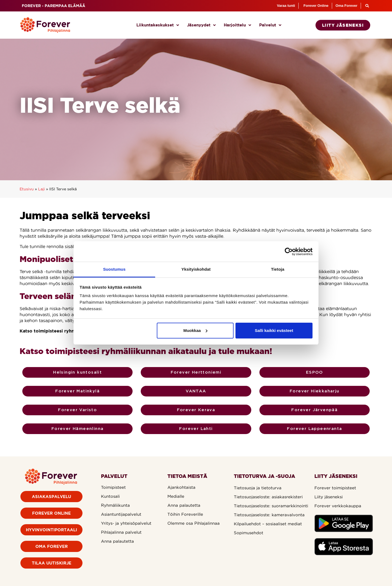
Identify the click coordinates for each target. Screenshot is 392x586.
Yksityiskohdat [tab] (196, 269)
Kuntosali (110, 496)
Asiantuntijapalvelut (121, 514)
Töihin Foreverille (185, 514)
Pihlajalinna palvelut (121, 532)
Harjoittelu (237, 25)
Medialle (176, 496)
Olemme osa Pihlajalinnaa (194, 523)
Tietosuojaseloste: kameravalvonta (269, 515)
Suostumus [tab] (114, 269)
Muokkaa (195, 330)
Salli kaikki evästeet (274, 330)
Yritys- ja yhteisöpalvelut (126, 523)
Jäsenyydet (201, 25)
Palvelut (270, 25)
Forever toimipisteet (335, 488)
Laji (42, 189)
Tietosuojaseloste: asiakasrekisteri (268, 497)
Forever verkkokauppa (338, 506)
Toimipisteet (113, 487)
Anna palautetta (117, 541)
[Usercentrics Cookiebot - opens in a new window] (289, 252)
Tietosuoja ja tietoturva (258, 488)
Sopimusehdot (249, 533)
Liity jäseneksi (329, 497)
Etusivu (27, 189)
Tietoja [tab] (278, 269)
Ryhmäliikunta (115, 505)
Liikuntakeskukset (158, 25)
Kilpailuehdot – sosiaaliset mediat (268, 524)
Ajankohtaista (181, 487)
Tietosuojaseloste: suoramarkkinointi (271, 506)
